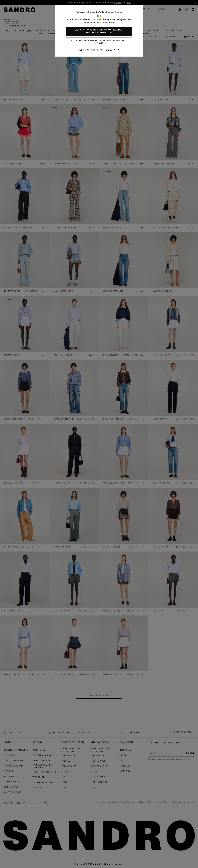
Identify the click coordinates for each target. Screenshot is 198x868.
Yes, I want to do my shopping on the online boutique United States (99, 31)
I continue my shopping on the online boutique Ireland (99, 42)
